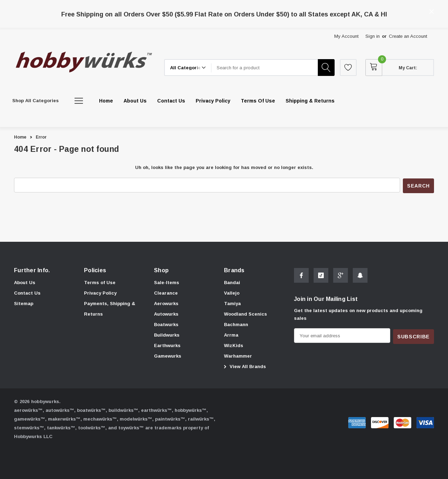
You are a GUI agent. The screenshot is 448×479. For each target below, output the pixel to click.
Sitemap (24, 303)
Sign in (373, 36)
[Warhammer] (238, 355)
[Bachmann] (236, 324)
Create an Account (408, 36)
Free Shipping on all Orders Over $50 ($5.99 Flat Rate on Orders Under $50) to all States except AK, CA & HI (224, 14)
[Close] (432, 12)
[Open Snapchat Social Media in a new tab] (360, 276)
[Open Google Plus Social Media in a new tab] (341, 276)
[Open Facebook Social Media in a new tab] (301, 276)
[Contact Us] (171, 101)
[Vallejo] (232, 293)
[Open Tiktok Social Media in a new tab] (321, 276)
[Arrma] (231, 334)
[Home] (106, 101)
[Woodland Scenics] (246, 314)
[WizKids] (234, 345)
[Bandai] (232, 282)
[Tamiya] (232, 303)
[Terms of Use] (258, 101)
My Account (346, 36)
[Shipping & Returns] (310, 101)
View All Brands (244, 366)
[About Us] (135, 101)
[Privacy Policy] (213, 101)
